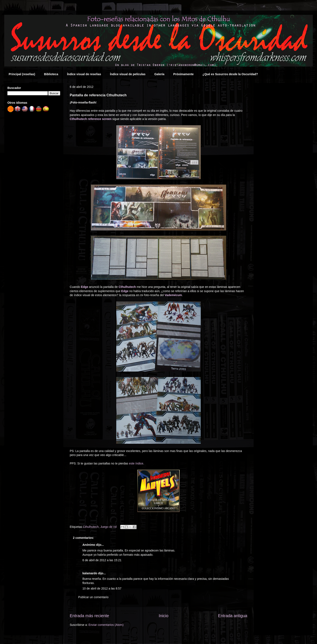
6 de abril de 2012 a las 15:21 (102, 560)
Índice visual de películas (128, 74)
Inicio (164, 616)
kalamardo (90, 573)
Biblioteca (51, 74)
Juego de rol (109, 527)
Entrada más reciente (89, 616)
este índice (136, 463)
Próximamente (183, 74)
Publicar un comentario (93, 597)
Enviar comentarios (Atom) (106, 625)
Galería (159, 74)
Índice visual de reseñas (84, 74)
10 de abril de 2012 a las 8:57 (102, 588)
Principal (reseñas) (22, 74)
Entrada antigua (233, 616)
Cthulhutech (91, 527)
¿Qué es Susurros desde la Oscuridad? (230, 74)
